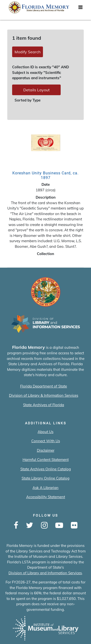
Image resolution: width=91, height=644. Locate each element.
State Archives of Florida (44, 405)
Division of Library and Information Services (45, 573)
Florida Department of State (44, 386)
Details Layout (37, 90)
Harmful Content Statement (46, 460)
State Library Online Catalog (45, 478)
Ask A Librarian (45, 488)
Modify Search (28, 52)
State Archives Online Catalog (46, 469)
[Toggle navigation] (80, 8)
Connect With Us (46, 441)
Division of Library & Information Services (44, 395)
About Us (45, 432)
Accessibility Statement (46, 497)
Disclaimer (46, 450)
